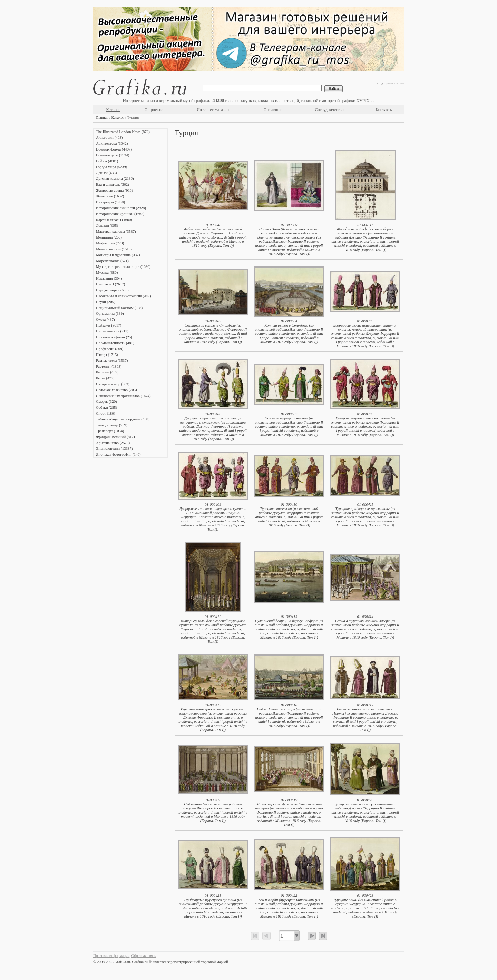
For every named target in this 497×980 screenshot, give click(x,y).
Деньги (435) (106, 173)
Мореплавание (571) (112, 261)
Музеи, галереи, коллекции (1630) (123, 266)
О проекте (154, 110)
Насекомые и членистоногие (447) (123, 296)
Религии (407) (107, 372)
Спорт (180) (105, 413)
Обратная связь (144, 955)
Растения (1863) (109, 366)
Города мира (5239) (111, 167)
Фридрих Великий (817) (115, 437)
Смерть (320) (106, 401)
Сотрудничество (329, 110)
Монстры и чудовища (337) (118, 255)
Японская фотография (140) (118, 454)
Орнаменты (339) (110, 313)
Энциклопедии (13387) (114, 448)
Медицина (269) (109, 237)
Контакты (384, 110)
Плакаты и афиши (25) (114, 337)
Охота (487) (105, 319)
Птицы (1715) (107, 355)
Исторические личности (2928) (121, 208)
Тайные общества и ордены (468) (123, 419)
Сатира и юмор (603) (113, 384)
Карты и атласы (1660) (114, 220)
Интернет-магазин (213, 110)
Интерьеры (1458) (110, 202)
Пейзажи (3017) (109, 325)
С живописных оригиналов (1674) (123, 396)
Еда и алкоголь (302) (113, 184)
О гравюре (273, 110)
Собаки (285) (106, 407)
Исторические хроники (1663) (120, 214)
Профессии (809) (110, 349)
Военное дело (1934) (113, 155)
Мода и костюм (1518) (114, 249)
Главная (102, 117)
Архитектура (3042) (112, 143)
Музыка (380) (107, 272)
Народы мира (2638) (112, 290)
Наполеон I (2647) (110, 284)
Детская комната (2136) (115, 178)
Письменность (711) (112, 331)
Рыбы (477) (105, 378)
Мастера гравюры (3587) (116, 231)
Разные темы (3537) (112, 360)
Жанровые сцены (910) (114, 190)
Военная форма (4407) (114, 149)
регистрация (395, 83)
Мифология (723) (110, 243)
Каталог (113, 110)
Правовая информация (111, 955)
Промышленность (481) (115, 343)
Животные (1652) (110, 196)
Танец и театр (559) (112, 425)
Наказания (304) (109, 278)
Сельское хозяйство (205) (116, 390)
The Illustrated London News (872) (123, 132)
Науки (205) (106, 302)
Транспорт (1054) (110, 431)
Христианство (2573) (113, 443)
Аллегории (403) (109, 137)
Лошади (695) (107, 225)
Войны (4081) (107, 161)
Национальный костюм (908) (119, 308)
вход (380, 83)
